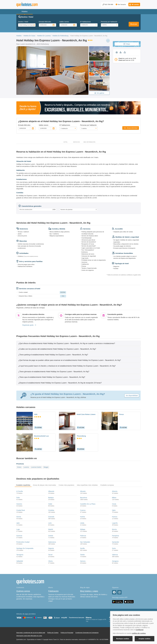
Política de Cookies (53, 633)
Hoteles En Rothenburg (60, 36)
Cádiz (50, 504)
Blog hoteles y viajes (89, 591)
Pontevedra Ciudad (23, 542)
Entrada (45, 22)
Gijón (114, 510)
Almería (115, 491)
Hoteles (19, 36)
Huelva (83, 517)
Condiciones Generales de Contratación (87, 633)
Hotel (66, 142)
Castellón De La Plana (88, 504)
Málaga (83, 529)
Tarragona (20, 555)
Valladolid (20, 561)
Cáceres (19, 504)
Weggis (46, 467)
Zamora (83, 561)
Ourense (19, 536)
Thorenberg (81, 436)
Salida (64, 22)
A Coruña (20, 491)
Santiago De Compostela (25, 548)
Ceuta (114, 504)
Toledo (82, 555)
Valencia (115, 555)
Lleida (82, 523)
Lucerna (26, 467)
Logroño (115, 523)
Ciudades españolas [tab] (23, 485)
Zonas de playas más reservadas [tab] (44, 485)
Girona (19, 517)
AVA (36, 414)
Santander (116, 542)
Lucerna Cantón (36, 467)
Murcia (114, 529)
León (50, 523)
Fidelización (53, 591)
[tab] (78, 343)
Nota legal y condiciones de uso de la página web (31, 633)
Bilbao (114, 498)
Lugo (18, 529)
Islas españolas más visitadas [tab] (87, 485)
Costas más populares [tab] (66, 485)
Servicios (76, 142)
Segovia (51, 548)
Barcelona (84, 498)
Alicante (83, 491)
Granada (51, 517)
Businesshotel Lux (41, 436)
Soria (114, 548)
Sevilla (82, 548)
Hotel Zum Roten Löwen (86, 414)
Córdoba (51, 510)
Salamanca (52, 542)
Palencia (83, 536)
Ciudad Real (21, 510)
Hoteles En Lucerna (44, 36)
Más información (89, 142)
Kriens (19, 467)
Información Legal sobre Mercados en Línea (29, 636)
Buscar (134, 24)
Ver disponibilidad (131, 128)
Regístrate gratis (29, 325)
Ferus (122, 414)
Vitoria (50, 561)
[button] (134, 4)
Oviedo (51, 536)
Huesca (115, 517)
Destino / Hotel (23, 22)
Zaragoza (115, 561)
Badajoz (51, 498)
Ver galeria (99, 93)
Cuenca (83, 510)
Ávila (18, 498)
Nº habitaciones (85, 22)
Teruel (50, 555)
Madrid (51, 529)
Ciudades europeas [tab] (107, 485)
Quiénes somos (23, 591)
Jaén (18, 523)
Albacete (51, 491)
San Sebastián (85, 542)
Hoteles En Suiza (29, 36)
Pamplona (116, 536)
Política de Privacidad (67, 633)
